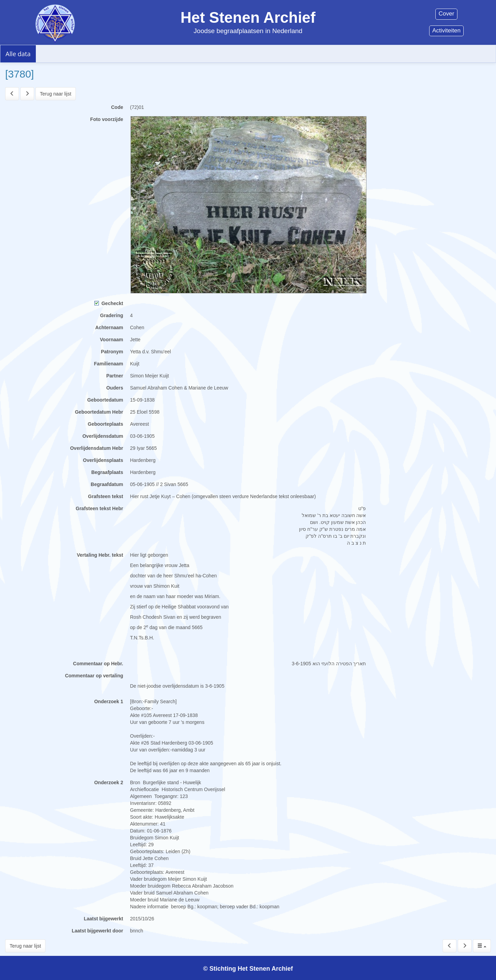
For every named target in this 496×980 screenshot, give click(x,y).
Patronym (112, 352)
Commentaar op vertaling (94, 676)
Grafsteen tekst (106, 496)
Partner (115, 376)
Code (117, 107)
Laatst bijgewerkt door (97, 931)
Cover (446, 14)
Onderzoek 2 (108, 782)
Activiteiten (446, 31)
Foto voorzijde (107, 119)
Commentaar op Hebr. (98, 664)
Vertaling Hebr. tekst (100, 555)
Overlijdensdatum (103, 436)
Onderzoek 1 (108, 701)
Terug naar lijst (56, 94)
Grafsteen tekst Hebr (100, 508)
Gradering (112, 315)
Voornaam (111, 340)
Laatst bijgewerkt (103, 919)
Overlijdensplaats (103, 460)
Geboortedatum (105, 400)
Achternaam (109, 327)
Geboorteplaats (106, 424)
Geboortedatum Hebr (99, 412)
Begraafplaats (107, 472)
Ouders (115, 388)
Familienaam (109, 364)
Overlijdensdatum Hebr (96, 448)
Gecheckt (109, 303)
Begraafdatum (107, 484)
